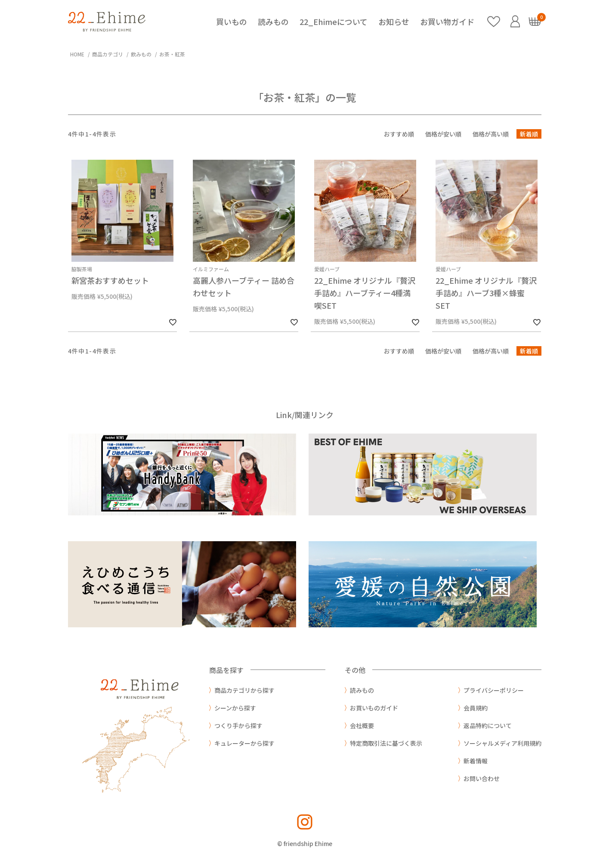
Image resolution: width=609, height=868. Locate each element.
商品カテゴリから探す (244, 690)
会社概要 (362, 725)
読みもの (273, 22)
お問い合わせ (482, 778)
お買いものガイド (374, 708)
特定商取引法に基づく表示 (386, 743)
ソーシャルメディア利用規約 (502, 743)
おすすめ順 (399, 134)
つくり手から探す (238, 725)
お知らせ (394, 22)
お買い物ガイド (447, 22)
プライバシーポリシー (494, 690)
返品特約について (488, 725)
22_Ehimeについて (334, 22)
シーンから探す (235, 708)
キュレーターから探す (244, 743)
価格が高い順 (491, 134)
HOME (77, 54)
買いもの (232, 22)
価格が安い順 (443, 134)
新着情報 (476, 761)
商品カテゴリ (108, 54)
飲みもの (141, 54)
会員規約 (476, 708)
